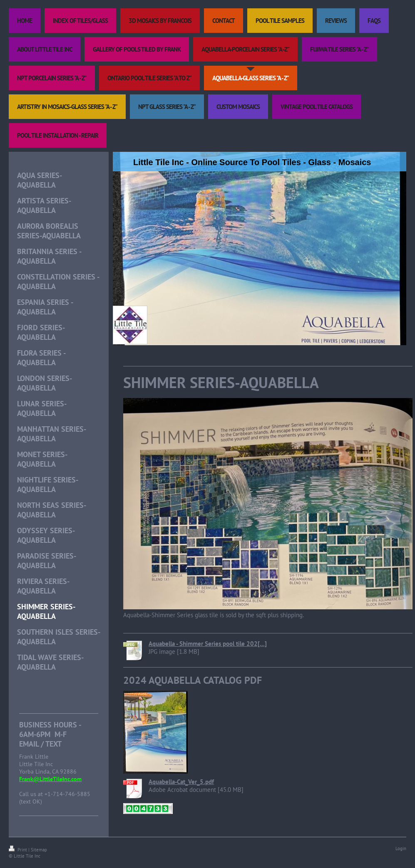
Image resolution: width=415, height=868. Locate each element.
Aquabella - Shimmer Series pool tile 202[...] (208, 644)
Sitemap (39, 850)
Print (19, 850)
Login (401, 848)
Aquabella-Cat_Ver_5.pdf (181, 782)
